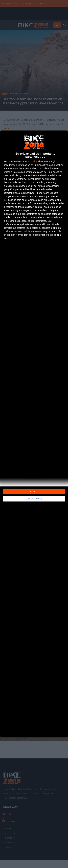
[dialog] (34, 434)
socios (34, 161)
